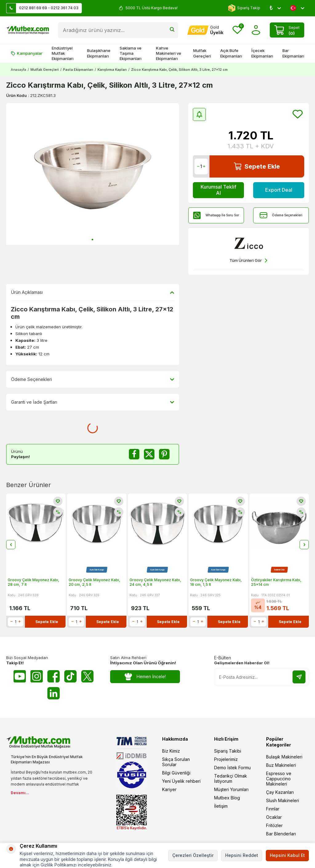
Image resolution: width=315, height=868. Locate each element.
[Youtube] (20, 676)
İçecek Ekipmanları (262, 53)
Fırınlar (273, 809)
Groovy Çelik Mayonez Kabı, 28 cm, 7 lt (34, 582)
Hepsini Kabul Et (287, 855)
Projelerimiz (226, 759)
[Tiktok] (70, 676)
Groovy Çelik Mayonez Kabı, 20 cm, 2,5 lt (94, 582)
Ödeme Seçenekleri (281, 215)
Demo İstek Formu (232, 768)
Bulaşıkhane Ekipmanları (99, 53)
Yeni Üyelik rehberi (181, 781)
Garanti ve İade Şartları (93, 402)
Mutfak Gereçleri (202, 53)
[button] (92, 240)
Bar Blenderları (281, 834)
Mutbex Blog (227, 798)
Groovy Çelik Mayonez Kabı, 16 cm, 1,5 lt (216, 582)
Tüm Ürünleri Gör (248, 260)
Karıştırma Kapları (112, 70)
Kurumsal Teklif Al (218, 190)
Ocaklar (274, 817)
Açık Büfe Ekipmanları (231, 53)
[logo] (28, 30)
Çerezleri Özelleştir (193, 855)
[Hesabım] (205, 30)
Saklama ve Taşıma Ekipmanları (131, 53)
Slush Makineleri (283, 800)
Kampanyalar (27, 53)
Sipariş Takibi (228, 751)
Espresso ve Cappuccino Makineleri (279, 779)
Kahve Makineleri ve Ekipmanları (169, 53)
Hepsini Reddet (242, 855)
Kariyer (169, 789)
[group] (93, 174)
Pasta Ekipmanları (78, 70)
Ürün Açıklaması (93, 292)
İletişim (221, 806)
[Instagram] (37, 676)
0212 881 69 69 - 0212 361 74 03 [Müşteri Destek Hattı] (42, 8)
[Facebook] (54, 676)
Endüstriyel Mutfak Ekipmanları (63, 53)
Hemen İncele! (145, 677)
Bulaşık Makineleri (284, 757)
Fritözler (274, 825)
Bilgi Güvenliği (176, 773)
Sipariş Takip (244, 8)
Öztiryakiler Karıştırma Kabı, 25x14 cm (276, 582)
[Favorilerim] (237, 30)
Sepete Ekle (257, 166)
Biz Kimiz (171, 751)
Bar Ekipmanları (293, 53)
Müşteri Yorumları (231, 789)
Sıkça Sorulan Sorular (176, 762)
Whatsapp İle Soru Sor (216, 215)
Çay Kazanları (280, 792)
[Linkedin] (54, 693)
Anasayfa (18, 70)
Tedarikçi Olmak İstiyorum (231, 778)
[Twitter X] (87, 676)
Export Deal (279, 190)
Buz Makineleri (281, 765)
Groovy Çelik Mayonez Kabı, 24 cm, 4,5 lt (155, 582)
